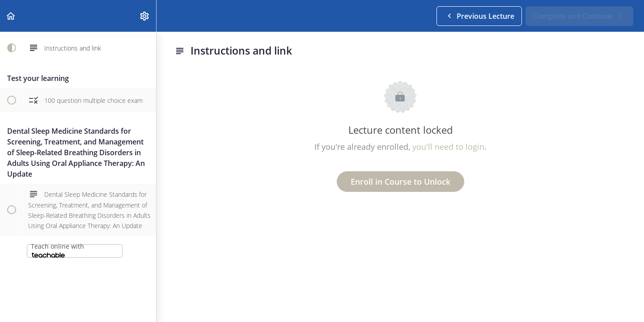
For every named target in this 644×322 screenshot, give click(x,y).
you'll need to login (448, 147)
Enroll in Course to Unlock (400, 182)
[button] (11, 16)
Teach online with (57, 250)
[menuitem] (145, 16)
